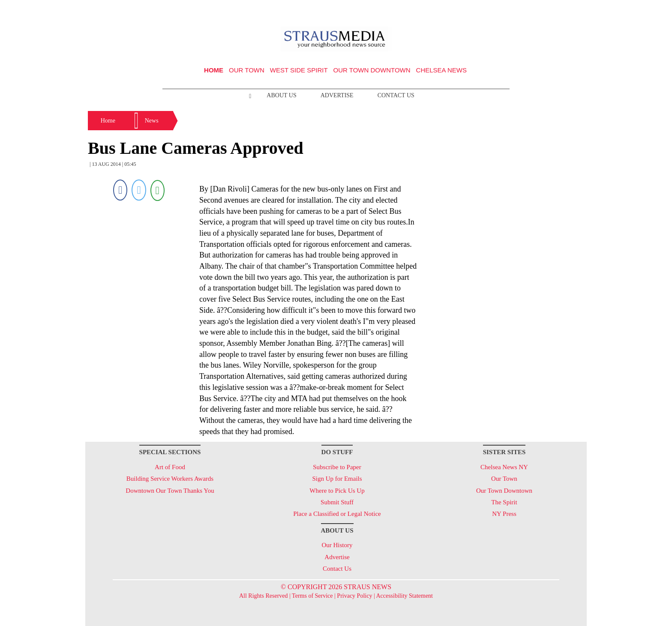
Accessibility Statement (404, 596)
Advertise (337, 95)
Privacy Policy (354, 596)
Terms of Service (312, 596)
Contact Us (396, 95)
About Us (281, 95)
